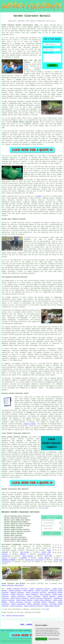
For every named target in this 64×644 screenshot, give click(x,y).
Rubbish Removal (49, 596)
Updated (21, 630)
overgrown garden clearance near (33, 454)
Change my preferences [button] (54, 639)
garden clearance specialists (23, 550)
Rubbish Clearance (17, 592)
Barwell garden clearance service (26, 122)
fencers (4, 558)
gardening (33, 38)
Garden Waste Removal (24, 600)
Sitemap (3, 630)
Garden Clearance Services (17, 589)
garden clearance (32, 68)
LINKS (42, 11)
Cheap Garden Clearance (19, 598)
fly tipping (30, 83)
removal (10, 113)
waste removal (28, 556)
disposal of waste (19, 297)
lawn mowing (25, 552)
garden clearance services (49, 206)
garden (4, 27)
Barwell (39, 196)
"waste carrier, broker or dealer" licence (18, 76)
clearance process (14, 340)
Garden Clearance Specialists (41, 598)
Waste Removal (28, 591)
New (16, 630)
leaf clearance (42, 414)
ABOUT (47, 11)
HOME (37, 11)
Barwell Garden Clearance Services (21, 512)
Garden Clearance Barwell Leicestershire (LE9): (20, 25)
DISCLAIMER (59, 11)
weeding (23, 554)
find (7, 493)
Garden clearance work (10, 196)
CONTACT (52, 11)
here (47, 508)
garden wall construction (35, 560)
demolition (14, 228)
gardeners (21, 101)
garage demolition (40, 403)
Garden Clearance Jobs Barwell (13, 585)
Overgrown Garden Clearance (44, 602)
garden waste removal (22, 401)
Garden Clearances (18, 596)
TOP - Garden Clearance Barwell (13, 616)
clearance (13, 410)
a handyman (23, 558)
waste (38, 74)
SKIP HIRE (48, 556)
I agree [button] (38, 639)
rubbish (24, 162)
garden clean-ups (55, 414)
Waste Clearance (32, 594)
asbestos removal (30, 424)
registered (5, 81)
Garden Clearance (15, 591)
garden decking (44, 558)
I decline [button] (44, 639)
